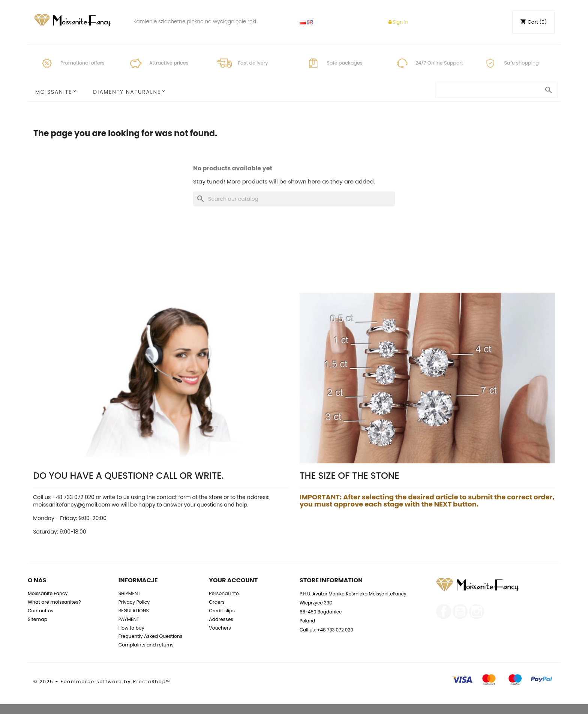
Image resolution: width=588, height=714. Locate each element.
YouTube (460, 612)
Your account (233, 580)
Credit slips (222, 611)
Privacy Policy (134, 602)
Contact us (40, 611)
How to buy (131, 628)
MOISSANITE (54, 92)
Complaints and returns (146, 645)
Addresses (221, 619)
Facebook (444, 612)
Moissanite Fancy (48, 593)
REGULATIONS (134, 611)
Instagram (477, 612)
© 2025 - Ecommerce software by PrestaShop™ (102, 682)
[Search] (294, 199)
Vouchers (220, 628)
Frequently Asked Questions (151, 636)
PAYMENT (129, 619)
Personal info (224, 593)
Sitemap (37, 619)
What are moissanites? (54, 602)
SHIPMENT (130, 593)
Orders (217, 602)
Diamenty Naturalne (127, 92)
